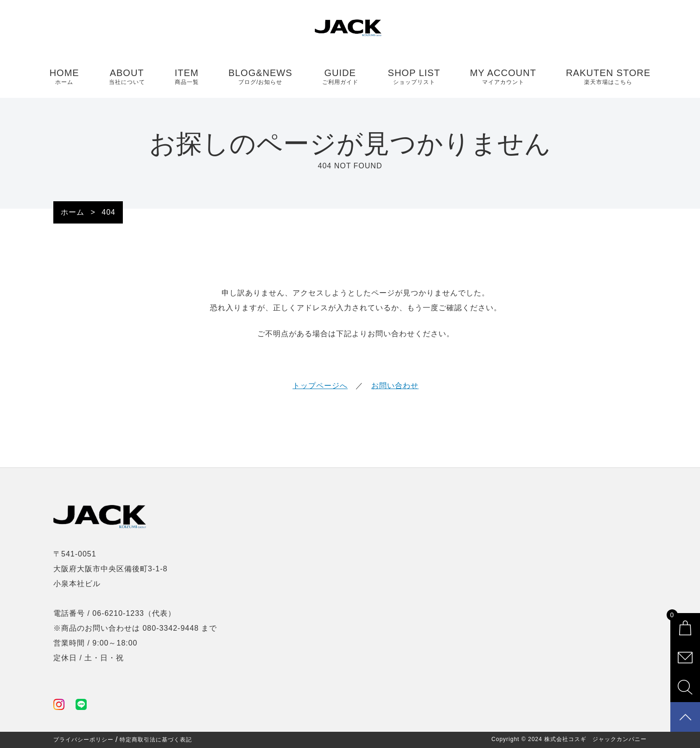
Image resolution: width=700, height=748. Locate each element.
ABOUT (127, 77)
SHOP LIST (414, 77)
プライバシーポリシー (83, 740)
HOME (64, 77)
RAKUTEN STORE (608, 77)
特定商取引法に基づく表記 (156, 740)
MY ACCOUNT (503, 77)
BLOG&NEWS (261, 77)
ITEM (187, 77)
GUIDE (340, 77)
